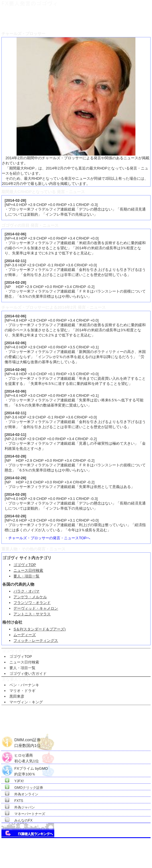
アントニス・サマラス (32, 614)
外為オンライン (26, 794)
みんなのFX (23, 820)
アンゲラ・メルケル (30, 597)
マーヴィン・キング (26, 702)
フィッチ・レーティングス (36, 641)
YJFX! (19, 781)
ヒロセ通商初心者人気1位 (26, 755)
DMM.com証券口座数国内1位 (27, 740)
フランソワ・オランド (32, 603)
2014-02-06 (16, 234)
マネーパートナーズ (30, 814)
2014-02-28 (16, 200)
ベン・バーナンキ (24, 685)
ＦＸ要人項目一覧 (57, 19)
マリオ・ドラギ (22, 691)
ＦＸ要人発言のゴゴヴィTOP (20, 19)
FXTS (19, 801)
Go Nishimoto (115, 861)
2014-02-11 (16, 261)
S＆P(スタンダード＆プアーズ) (39, 629)
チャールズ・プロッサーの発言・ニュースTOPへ (49, 538)
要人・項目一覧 (26, 576)
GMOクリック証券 (29, 788)
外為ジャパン (25, 807)
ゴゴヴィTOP (25, 565)
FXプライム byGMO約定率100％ (31, 769)
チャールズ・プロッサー (90, 19)
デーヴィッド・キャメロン (36, 608)
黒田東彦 (17, 696)
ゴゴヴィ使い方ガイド (28, 674)
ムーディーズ (25, 635)
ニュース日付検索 (28, 570)
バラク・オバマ (26, 591)
